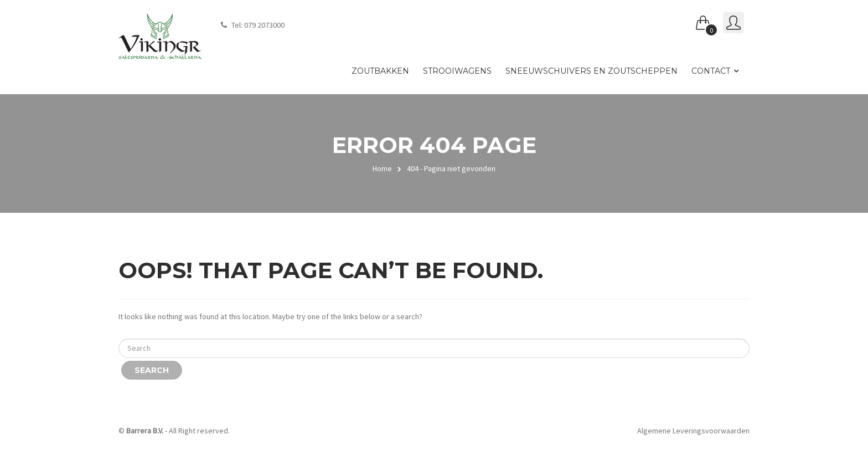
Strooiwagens (457, 71)
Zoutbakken (380, 71)
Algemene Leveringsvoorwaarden (693, 431)
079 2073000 (264, 25)
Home (382, 168)
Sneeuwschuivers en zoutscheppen (591, 71)
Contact (711, 71)
